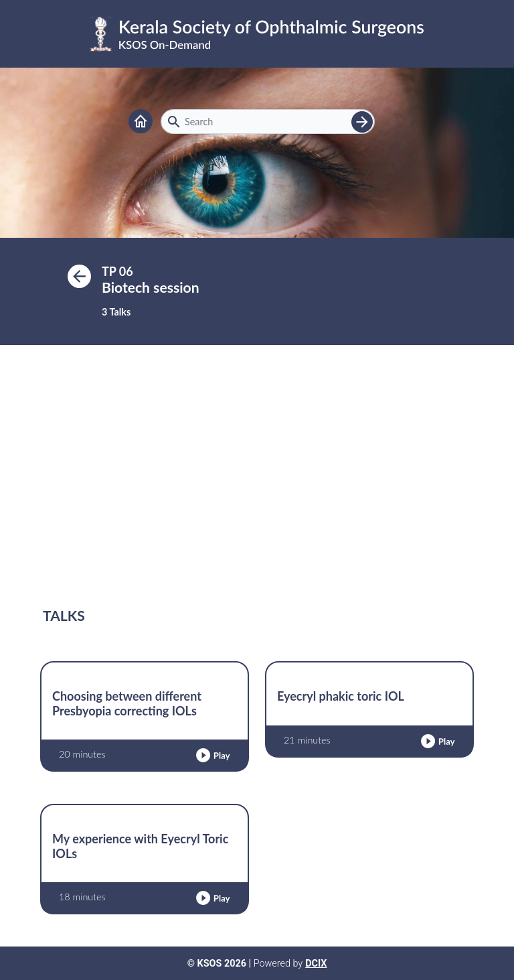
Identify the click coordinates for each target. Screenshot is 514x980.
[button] (212, 755)
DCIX (316, 964)
